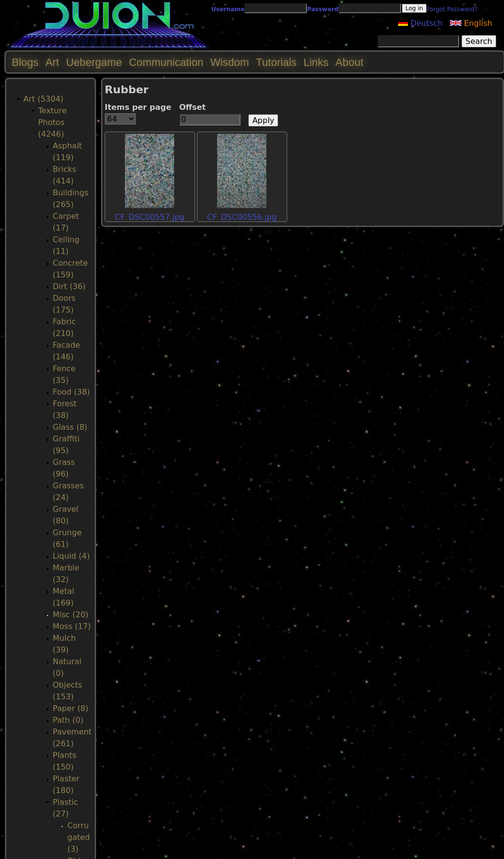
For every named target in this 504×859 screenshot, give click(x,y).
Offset (192, 107)
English (471, 23)
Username (228, 9)
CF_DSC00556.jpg (242, 217)
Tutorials (276, 62)
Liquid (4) (71, 556)
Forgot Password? (452, 9)
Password (323, 9)
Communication (166, 62)
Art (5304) (43, 99)
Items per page (138, 107)
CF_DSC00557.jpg (150, 217)
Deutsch (420, 23)
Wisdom (230, 62)
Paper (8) (71, 708)
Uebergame (94, 62)
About (349, 62)
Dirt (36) (69, 286)
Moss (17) (72, 626)
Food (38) (71, 392)
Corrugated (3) (79, 837)
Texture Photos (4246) (52, 122)
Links (316, 62)
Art (52, 62)
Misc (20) (71, 615)
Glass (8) (70, 427)
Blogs (25, 62)
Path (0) (68, 720)
